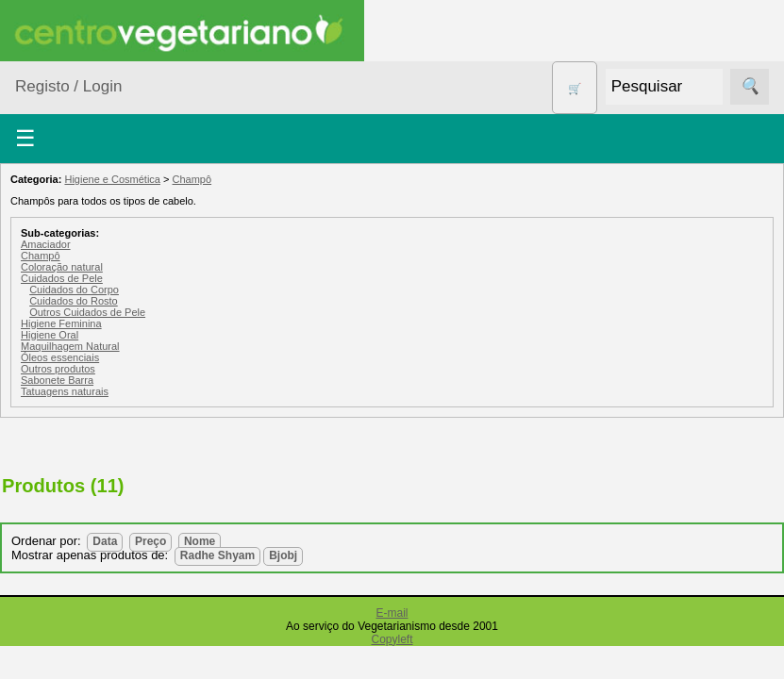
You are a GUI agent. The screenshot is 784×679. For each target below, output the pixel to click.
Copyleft (392, 639)
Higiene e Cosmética (112, 179)
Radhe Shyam (217, 555)
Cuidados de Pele (62, 278)
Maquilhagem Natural (70, 346)
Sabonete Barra (57, 380)
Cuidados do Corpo (74, 290)
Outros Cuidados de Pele (87, 312)
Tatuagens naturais (65, 391)
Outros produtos (58, 369)
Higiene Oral (50, 335)
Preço (150, 541)
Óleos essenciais (60, 357)
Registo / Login (68, 86)
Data (105, 541)
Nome (200, 541)
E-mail (392, 613)
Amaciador (46, 244)
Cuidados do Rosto (74, 301)
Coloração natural (62, 267)
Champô (192, 179)
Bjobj (283, 555)
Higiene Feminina (61, 323)
